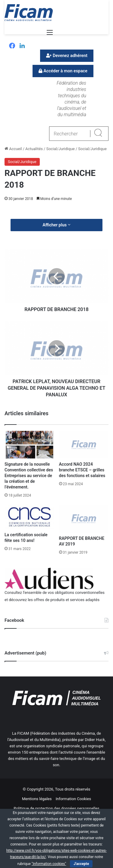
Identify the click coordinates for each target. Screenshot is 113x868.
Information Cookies (73, 799)
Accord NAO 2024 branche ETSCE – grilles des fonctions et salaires (82, 470)
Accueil (13, 149)
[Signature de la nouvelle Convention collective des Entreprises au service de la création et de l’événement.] (29, 445)
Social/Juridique (60, 149)
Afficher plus (56, 225)
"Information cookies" (49, 864)
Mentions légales (37, 799)
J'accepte (81, 864)
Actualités (34, 149)
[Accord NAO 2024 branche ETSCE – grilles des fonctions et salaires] (84, 445)
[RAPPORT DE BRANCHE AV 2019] (84, 519)
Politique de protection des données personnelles (56, 808)
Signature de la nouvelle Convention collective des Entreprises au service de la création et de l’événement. (29, 476)
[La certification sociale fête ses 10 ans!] (29, 517)
